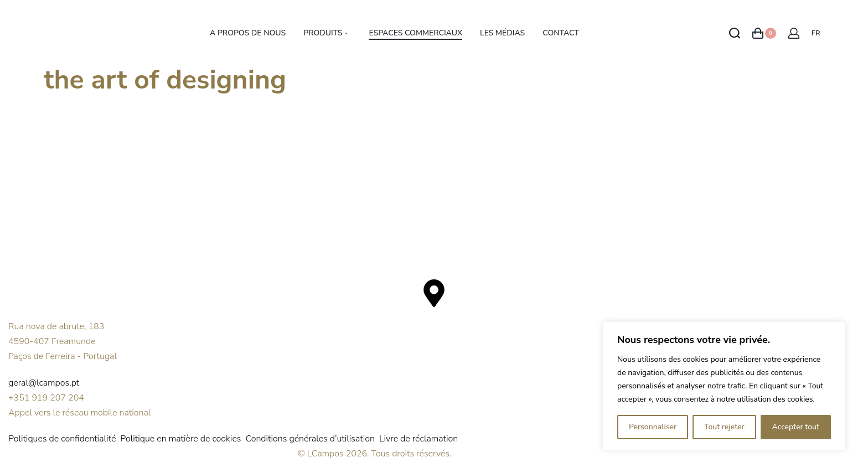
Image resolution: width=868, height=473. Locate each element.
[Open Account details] (794, 33)
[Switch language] (818, 33)
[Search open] (735, 33)
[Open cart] (764, 33)
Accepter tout (796, 427)
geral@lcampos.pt (44, 383)
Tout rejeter (724, 427)
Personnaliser (653, 427)
